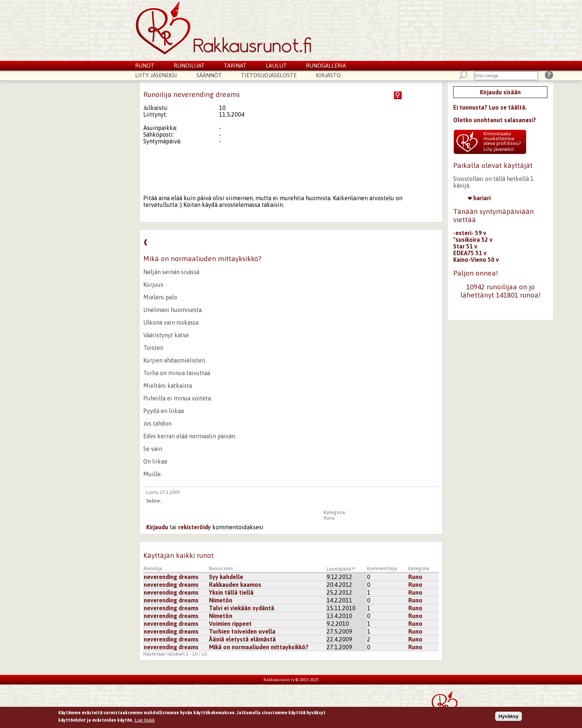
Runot (145, 66)
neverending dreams (171, 577)
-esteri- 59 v (470, 233)
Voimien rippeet (230, 624)
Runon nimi (221, 568)
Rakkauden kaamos (235, 585)
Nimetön (221, 600)
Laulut (276, 66)
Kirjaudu (157, 527)
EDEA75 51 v (470, 253)
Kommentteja (382, 568)
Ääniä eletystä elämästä (242, 639)
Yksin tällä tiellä (231, 592)
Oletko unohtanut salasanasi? (495, 120)
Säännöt (209, 75)
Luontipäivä (341, 569)
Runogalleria (326, 66)
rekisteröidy (194, 527)
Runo (329, 518)
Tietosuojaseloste (269, 75)
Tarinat (235, 66)
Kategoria (419, 568)
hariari (479, 198)
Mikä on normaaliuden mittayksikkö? (259, 647)
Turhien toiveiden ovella (242, 631)
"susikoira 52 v (473, 240)
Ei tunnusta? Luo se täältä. (490, 107)
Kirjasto (328, 75)
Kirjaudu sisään (500, 92)
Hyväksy (509, 718)
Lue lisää (145, 721)
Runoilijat (189, 66)
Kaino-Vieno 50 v (476, 260)
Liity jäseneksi (156, 75)
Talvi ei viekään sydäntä (242, 608)
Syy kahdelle (226, 577)
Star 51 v (465, 246)
